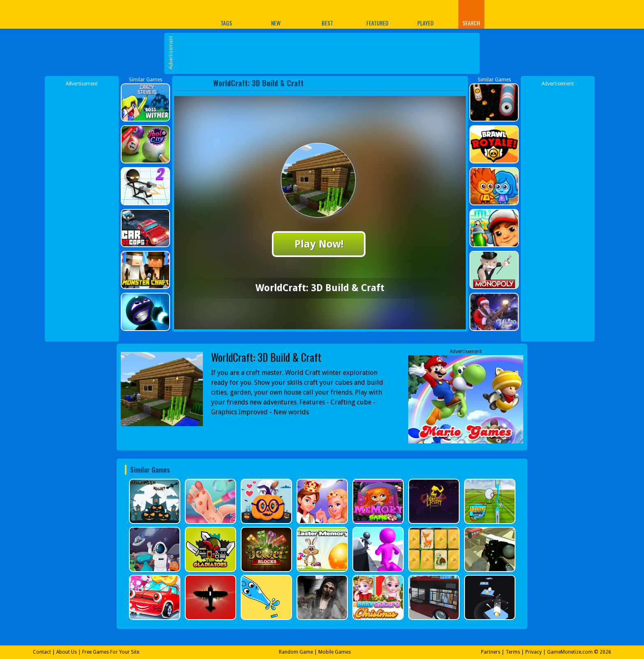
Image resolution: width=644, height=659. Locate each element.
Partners (491, 652)
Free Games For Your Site (111, 652)
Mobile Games (335, 652)
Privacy (534, 652)
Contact (42, 652)
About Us (67, 652)
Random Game (296, 652)
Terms (513, 652)
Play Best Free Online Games (149, 14)
